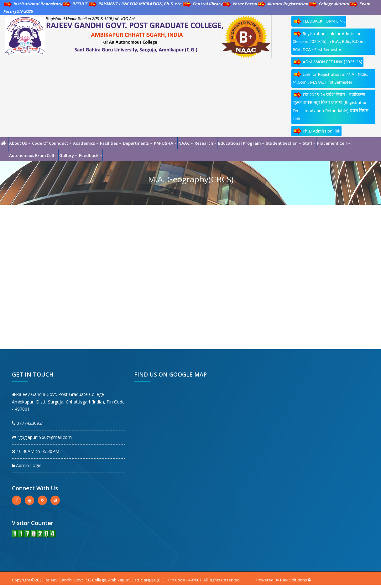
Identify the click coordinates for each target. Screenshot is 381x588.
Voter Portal (240, 4)
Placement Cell (334, 143)
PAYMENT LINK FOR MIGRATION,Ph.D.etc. (135, 4)
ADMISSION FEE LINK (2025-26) (327, 62)
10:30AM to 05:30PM (36, 451)
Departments (138, 143)
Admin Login (27, 465)
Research (206, 143)
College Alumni (329, 4)
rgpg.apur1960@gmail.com (42, 437)
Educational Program (241, 143)
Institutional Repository (33, 4)
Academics (86, 143)
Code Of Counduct (52, 143)
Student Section (283, 143)
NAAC (186, 143)
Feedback (90, 155)
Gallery (68, 155)
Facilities (111, 143)
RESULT (75, 4)
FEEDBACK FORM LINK (319, 21)
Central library (202, 4)
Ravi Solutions (294, 580)
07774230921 (28, 423)
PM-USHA (165, 143)
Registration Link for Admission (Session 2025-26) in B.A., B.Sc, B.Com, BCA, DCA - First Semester (329, 41)
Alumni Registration (283, 4)
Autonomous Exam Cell (33, 155)
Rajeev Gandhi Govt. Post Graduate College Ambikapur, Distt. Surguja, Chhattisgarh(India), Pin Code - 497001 (68, 402)
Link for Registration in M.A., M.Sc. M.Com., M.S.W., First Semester (330, 78)
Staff (309, 143)
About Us (20, 143)
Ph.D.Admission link (316, 131)
